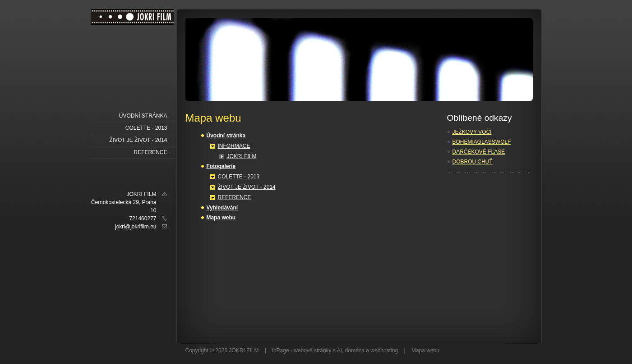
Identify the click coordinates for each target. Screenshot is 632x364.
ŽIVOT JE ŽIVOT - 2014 (247, 187)
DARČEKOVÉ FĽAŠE (479, 152)
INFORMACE (234, 146)
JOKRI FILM (242, 156)
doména (355, 350)
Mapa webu (221, 218)
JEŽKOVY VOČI (472, 132)
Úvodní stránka (226, 136)
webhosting (384, 350)
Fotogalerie (221, 166)
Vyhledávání (222, 208)
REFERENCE (235, 197)
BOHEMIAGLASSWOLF (482, 142)
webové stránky (312, 350)
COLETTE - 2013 (239, 177)
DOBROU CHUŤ (473, 162)
